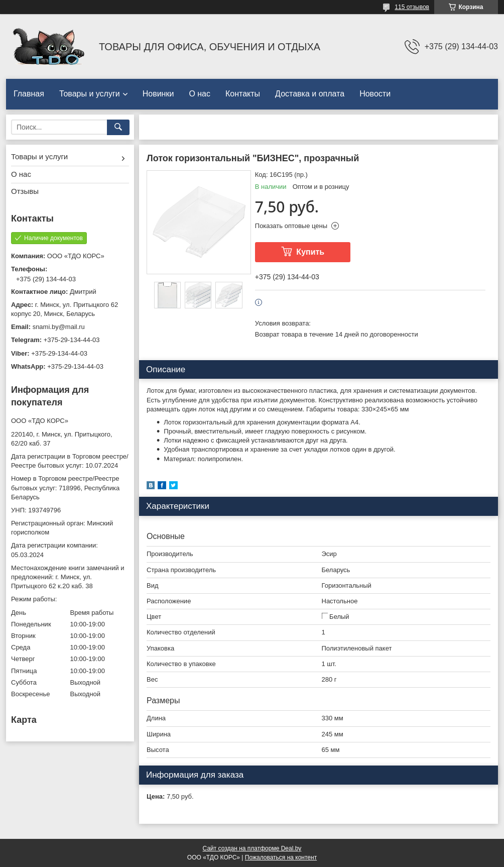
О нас (200, 94)
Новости (375, 94)
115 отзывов (412, 7)
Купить (310, 252)
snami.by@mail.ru (59, 327)
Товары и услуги (90, 94)
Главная (29, 94)
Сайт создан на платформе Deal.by (252, 848)
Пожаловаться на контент (281, 857)
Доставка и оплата (310, 94)
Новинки (158, 94)
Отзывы (25, 191)
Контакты (243, 94)
